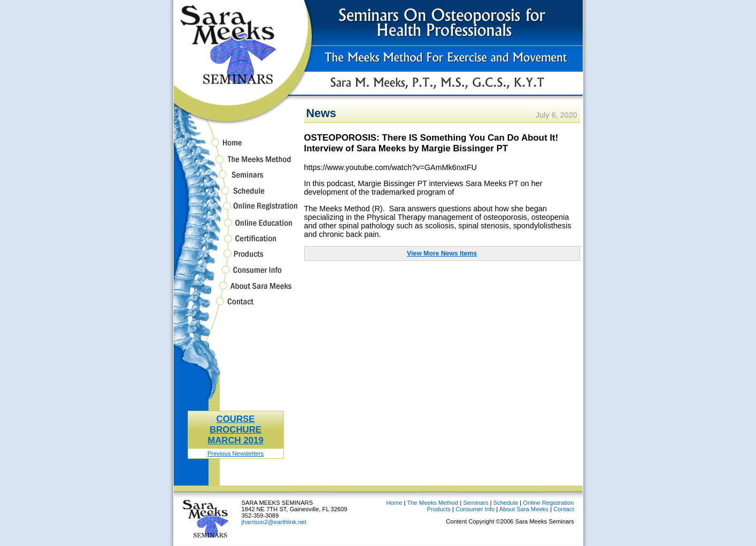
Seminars (236, 180)
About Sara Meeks (236, 291)
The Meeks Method (236, 164)
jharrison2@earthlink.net (274, 522)
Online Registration (236, 211)
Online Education (236, 228)
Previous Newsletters (236, 453)
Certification (236, 244)
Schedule (236, 195)
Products (236, 259)
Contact (236, 307)
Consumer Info (236, 275)
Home (236, 145)
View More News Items (442, 253)
